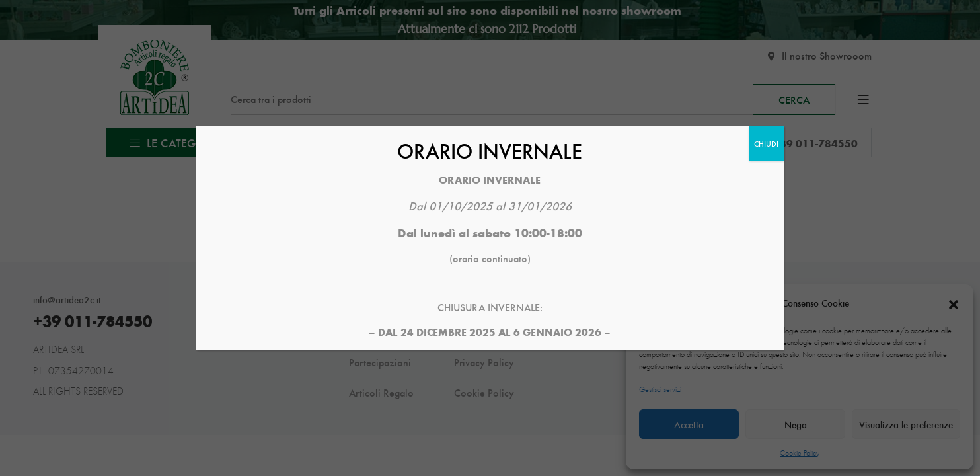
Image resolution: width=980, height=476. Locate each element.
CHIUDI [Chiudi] (766, 143)
